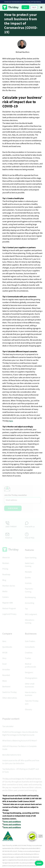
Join (25, 7)
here (11, 421)
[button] (41, 7)
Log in (34, 7)
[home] (10, 7)
